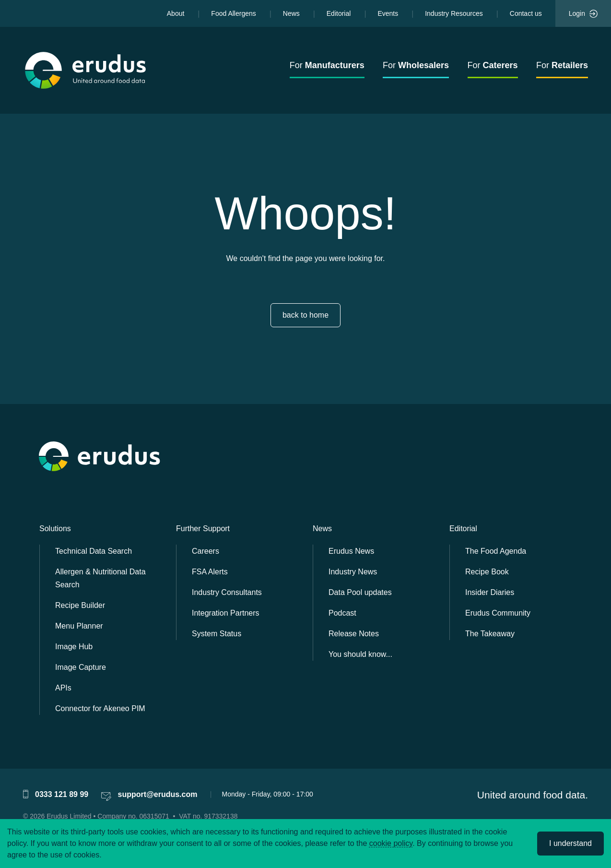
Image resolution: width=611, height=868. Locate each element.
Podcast (342, 613)
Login (583, 14)
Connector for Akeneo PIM (100, 708)
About (176, 13)
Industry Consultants (227, 592)
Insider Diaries (490, 592)
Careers (206, 551)
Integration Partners (226, 613)
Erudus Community (498, 613)
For (327, 65)
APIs (63, 688)
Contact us (526, 13)
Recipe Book (487, 572)
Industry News (353, 572)
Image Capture (81, 667)
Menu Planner (79, 626)
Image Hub (74, 647)
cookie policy (391, 843)
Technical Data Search (94, 551)
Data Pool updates (360, 592)
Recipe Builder (80, 605)
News (291, 13)
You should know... (360, 654)
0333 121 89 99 (62, 794)
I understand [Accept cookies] (570, 843)
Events (388, 13)
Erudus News (351, 551)
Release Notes (354, 634)
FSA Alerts (210, 572)
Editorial (339, 13)
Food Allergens (233, 13)
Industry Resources (454, 13)
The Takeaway (490, 634)
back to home (305, 315)
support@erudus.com (158, 794)
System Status (217, 634)
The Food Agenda (496, 551)
